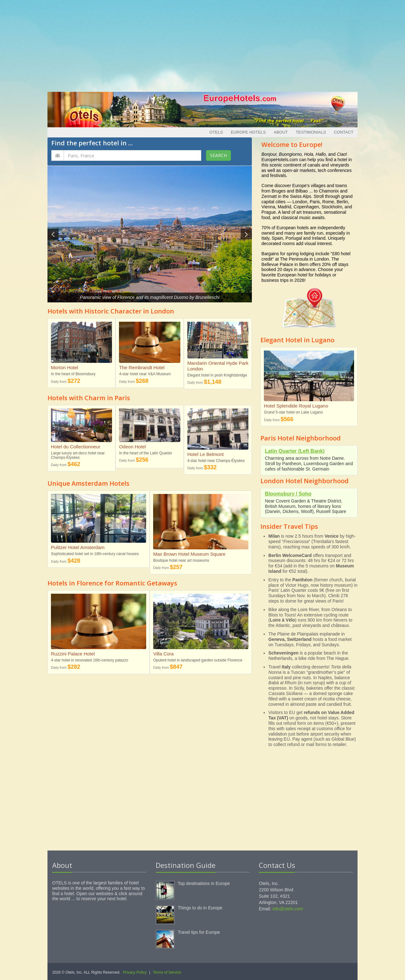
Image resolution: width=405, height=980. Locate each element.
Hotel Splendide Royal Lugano (296, 406)
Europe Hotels (248, 132)
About (281, 132)
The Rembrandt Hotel (142, 367)
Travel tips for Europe (199, 932)
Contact (344, 132)
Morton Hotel (65, 367)
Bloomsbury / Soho (288, 494)
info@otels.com (288, 909)
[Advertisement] (202, 44)
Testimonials (311, 132)
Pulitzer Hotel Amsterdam (78, 547)
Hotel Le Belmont (206, 454)
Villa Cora (163, 654)
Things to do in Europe (200, 908)
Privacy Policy (135, 972)
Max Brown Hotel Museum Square (189, 554)
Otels (216, 132)
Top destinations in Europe (204, 883)
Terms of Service (167, 972)
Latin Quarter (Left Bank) (295, 451)
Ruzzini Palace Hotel (73, 654)
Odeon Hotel (132, 447)
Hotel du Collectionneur (76, 447)
